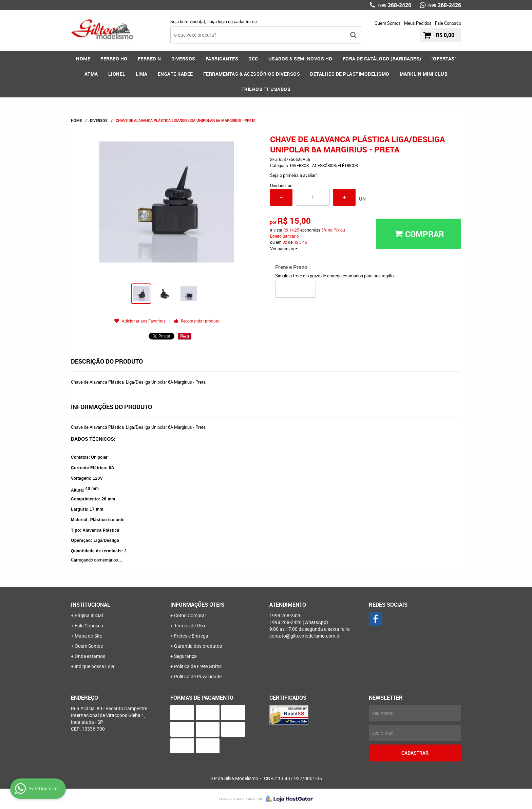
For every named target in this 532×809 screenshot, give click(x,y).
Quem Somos (388, 23)
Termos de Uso (189, 626)
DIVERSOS (183, 59)
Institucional (91, 605)
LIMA (142, 74)
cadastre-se (245, 21)
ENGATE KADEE (175, 74)
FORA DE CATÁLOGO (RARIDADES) (382, 59)
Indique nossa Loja (94, 666)
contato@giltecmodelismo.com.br (305, 636)
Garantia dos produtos (198, 646)
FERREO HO (114, 59)
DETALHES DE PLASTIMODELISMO (350, 74)
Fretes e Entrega (191, 636)
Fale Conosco (448, 23)
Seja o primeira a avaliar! (293, 175)
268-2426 (394, 5)
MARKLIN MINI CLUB (424, 74)
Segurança (185, 656)
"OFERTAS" (444, 59)
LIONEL (117, 74)
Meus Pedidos (418, 23)
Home (83, 59)
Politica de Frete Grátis (198, 666)
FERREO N (149, 59)
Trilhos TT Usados (266, 89)
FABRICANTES (222, 59)
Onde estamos (90, 656)
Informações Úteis (197, 605)
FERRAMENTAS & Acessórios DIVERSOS (252, 74)
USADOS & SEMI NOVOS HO (300, 59)
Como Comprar (190, 615)
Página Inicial (89, 615)
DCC (253, 59)
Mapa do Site (88, 636)
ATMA (91, 74)
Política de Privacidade (198, 676)
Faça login (217, 21)
